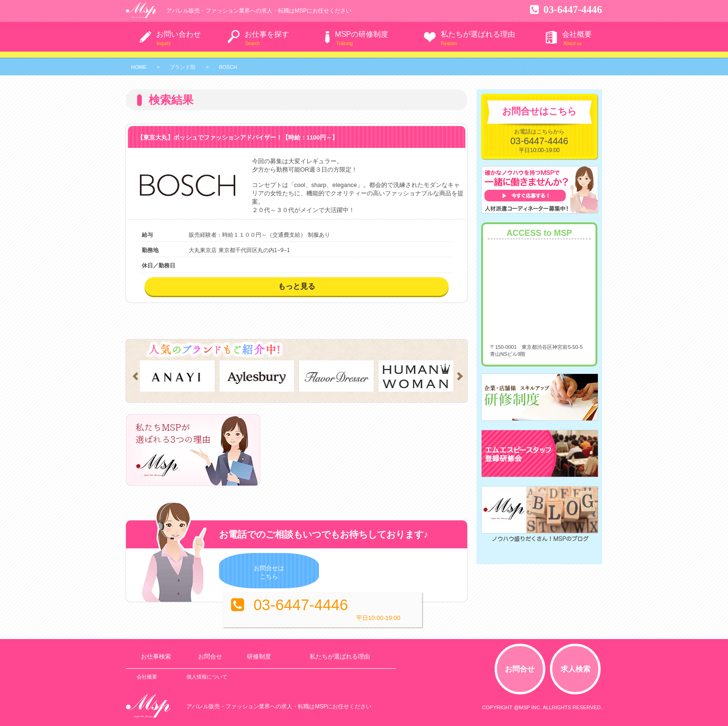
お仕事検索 (156, 654)
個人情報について (205, 674)
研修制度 (255, 654)
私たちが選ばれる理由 (478, 34)
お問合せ (208, 654)
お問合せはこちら (241, 572)
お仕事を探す (267, 34)
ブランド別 (182, 67)
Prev (134, 376)
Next (462, 376)
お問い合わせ (179, 34)
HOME (139, 67)
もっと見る (297, 286)
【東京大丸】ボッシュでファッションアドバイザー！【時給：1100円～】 (238, 137)
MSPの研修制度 (362, 34)
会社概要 (577, 34)
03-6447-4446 (563, 8)
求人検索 (577, 666)
